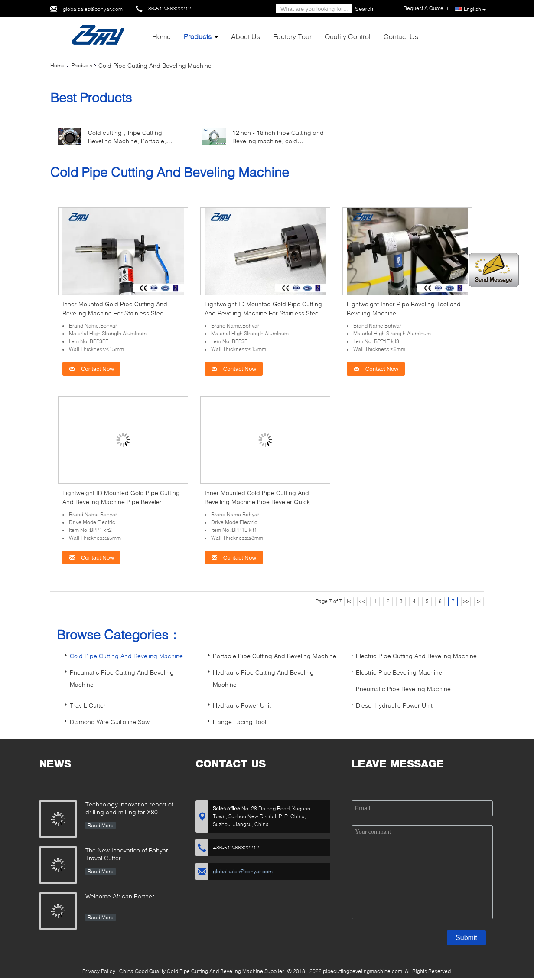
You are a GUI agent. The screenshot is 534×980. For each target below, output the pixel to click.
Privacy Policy (99, 971)
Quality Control (348, 36)
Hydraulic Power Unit (242, 705)
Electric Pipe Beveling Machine (399, 672)
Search (364, 9)
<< (362, 601)
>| (479, 601)
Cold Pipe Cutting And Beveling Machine (126, 656)
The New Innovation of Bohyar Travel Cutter (127, 854)
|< (349, 601)
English (475, 9)
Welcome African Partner (120, 896)
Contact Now (91, 369)
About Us (246, 36)
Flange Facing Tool (239, 722)
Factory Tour (292, 36)
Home (161, 36)
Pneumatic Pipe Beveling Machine (403, 689)
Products (198, 36)
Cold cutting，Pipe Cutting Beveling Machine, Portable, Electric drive (127, 141)
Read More (101, 825)
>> (466, 601)
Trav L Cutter (88, 705)
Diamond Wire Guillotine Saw (110, 722)
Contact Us (401, 36)
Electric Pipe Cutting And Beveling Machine (416, 656)
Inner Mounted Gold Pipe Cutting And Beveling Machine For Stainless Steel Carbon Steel (115, 313)
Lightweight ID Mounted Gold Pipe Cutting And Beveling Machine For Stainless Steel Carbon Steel (263, 313)
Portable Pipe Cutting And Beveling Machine (275, 656)
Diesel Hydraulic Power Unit (394, 705)
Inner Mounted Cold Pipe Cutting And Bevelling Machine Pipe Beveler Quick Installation (257, 502)
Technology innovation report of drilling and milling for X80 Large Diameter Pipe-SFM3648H (129, 809)
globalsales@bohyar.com (93, 9)
